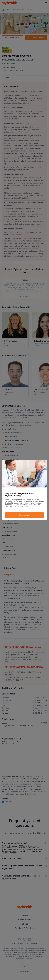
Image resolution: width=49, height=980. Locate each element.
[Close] (44, 462)
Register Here (24, 515)
